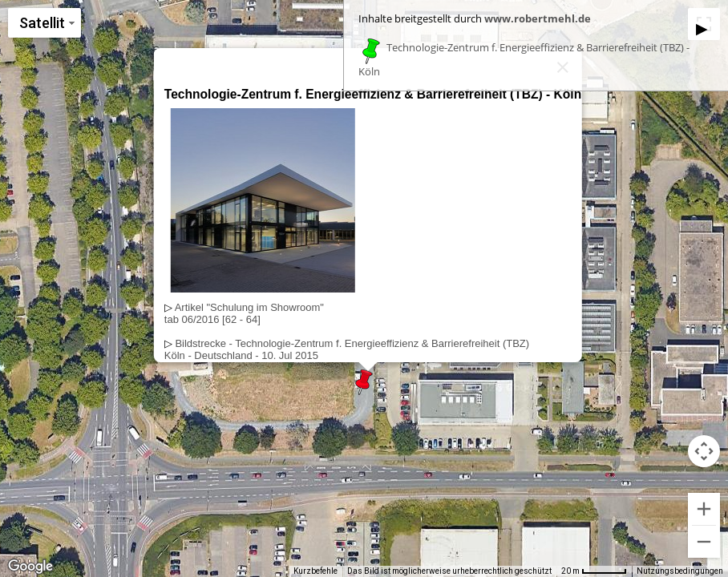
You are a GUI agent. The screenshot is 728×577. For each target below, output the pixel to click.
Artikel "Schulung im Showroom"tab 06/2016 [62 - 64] (244, 313)
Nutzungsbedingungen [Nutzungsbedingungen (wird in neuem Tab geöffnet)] (680, 571)
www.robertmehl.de (538, 18)
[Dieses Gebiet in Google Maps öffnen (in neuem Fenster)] (30, 567)
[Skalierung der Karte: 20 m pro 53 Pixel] (594, 571)
